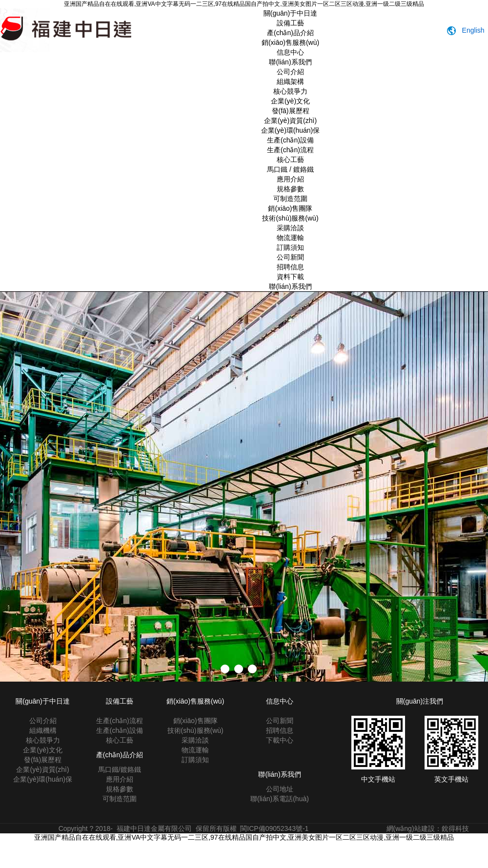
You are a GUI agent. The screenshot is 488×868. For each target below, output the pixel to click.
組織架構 (290, 81)
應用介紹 (290, 179)
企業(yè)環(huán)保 (291, 130)
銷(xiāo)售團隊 (290, 208)
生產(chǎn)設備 (290, 140)
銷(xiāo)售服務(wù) (290, 42)
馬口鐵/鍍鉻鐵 (120, 769)
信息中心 (290, 52)
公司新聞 (290, 257)
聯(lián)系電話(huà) (280, 799)
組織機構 (43, 730)
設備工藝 (290, 23)
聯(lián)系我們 (290, 62)
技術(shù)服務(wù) (290, 218)
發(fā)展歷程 (291, 111)
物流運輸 (290, 238)
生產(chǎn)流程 (290, 150)
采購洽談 (290, 228)
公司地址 (280, 789)
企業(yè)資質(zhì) (290, 121)
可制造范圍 (290, 199)
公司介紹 (290, 72)
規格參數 (290, 189)
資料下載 (290, 277)
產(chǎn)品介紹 (290, 33)
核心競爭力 (290, 91)
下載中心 (280, 740)
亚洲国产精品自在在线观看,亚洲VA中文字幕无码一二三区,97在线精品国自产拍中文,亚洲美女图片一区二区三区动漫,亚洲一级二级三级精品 (244, 4)
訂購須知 (290, 247)
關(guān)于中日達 (290, 13)
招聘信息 (290, 267)
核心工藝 (290, 160)
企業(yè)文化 (290, 101)
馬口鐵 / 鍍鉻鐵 (290, 169)
